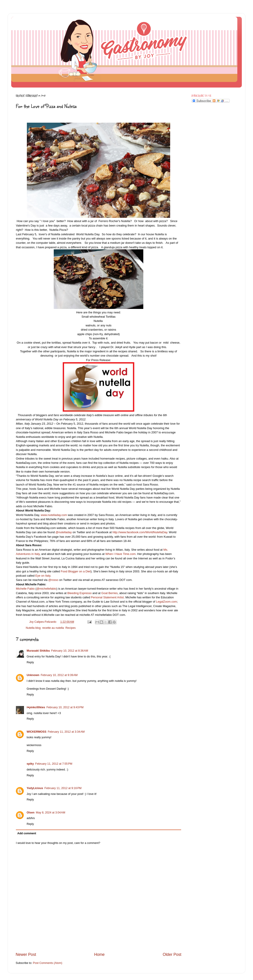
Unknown (33, 675)
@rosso (53, 580)
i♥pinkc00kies (36, 707)
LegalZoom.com (166, 602)
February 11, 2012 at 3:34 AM (66, 732)
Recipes (71, 628)
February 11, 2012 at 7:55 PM (54, 764)
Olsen (31, 813)
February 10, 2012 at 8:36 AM (70, 651)
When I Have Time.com (120, 554)
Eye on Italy (43, 576)
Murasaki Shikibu (38, 651)
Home (99, 954)
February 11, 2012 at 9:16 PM (63, 788)
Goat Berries (110, 593)
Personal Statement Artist (107, 597)
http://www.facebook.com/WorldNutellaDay (140, 532)
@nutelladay (64, 532)
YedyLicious (35, 788)
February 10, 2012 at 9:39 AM (59, 675)
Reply (30, 662)
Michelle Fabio (25, 589)
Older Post (172, 954)
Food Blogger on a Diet (76, 571)
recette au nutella (53, 628)
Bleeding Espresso (79, 593)
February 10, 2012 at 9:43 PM (65, 707)
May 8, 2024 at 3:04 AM (50, 813)
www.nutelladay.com (54, 515)
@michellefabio (46, 589)
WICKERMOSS (36, 732)
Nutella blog (33, 628)
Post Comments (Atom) (48, 963)
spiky (30, 764)
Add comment (27, 833)
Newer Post (26, 954)
